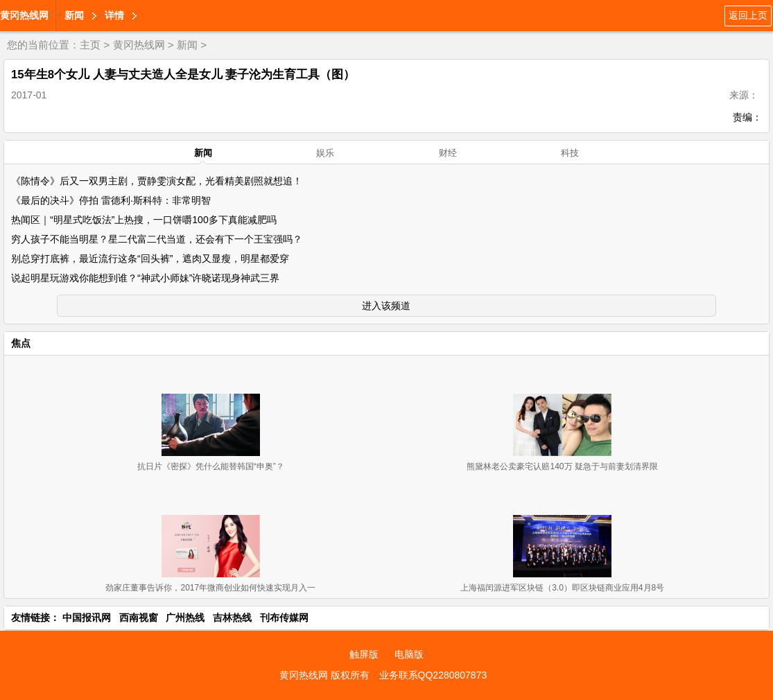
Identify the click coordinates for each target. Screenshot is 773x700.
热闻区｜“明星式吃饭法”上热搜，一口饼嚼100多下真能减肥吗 (144, 220)
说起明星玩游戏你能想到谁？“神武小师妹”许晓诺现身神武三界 (145, 278)
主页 (90, 45)
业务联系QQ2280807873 (433, 675)
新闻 (74, 15)
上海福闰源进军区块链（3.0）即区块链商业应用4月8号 (562, 588)
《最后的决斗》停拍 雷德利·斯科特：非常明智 (111, 200)
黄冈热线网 (24, 15)
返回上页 (748, 15)
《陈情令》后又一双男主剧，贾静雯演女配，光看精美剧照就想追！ (157, 181)
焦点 (21, 343)
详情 (114, 15)
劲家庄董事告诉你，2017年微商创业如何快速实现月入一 (210, 588)
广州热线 (185, 618)
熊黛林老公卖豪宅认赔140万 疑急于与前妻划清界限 (562, 466)
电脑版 (409, 654)
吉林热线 (232, 618)
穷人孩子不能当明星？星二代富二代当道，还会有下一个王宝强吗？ (157, 239)
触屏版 (364, 654)
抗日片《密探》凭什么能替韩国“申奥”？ (211, 466)
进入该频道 (386, 306)
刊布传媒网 (284, 618)
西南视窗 (139, 618)
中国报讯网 (87, 618)
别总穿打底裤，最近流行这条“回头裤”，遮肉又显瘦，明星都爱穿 (150, 259)
